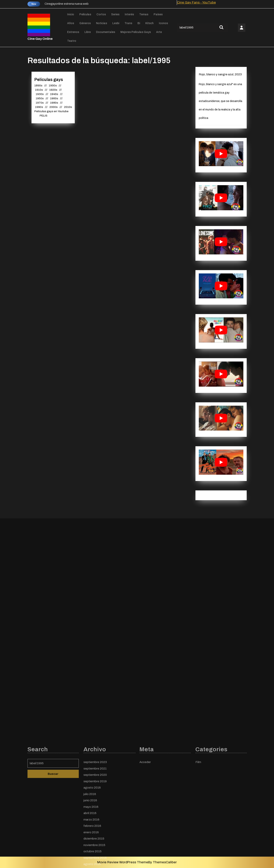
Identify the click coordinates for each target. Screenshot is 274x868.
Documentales (106, 32)
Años (71, 23)
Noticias (102, 23)
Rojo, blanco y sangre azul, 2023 (220, 74)
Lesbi (116, 23)
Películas (85, 14)
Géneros (85, 23)
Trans (128, 23)
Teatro (72, 41)
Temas (144, 14)
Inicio (71, 14)
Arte (159, 32)
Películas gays (49, 81)
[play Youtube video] (221, 154)
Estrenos (73, 32)
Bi (139, 23)
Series (115, 14)
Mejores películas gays (136, 32)
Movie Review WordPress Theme (123, 862)
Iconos (163, 23)
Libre (88, 32)
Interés (129, 14)
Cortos (101, 14)
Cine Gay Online (40, 39)
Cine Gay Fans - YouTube (196, 2)
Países (158, 14)
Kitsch (149, 23)
